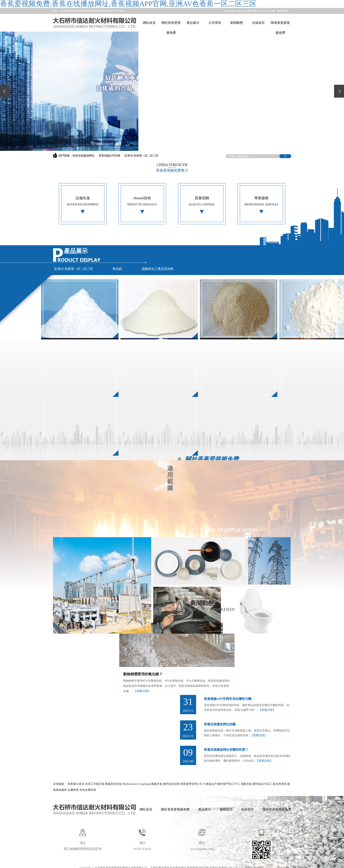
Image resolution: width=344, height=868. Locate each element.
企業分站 (240, 11)
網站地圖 (252, 11)
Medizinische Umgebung (137, 784)
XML (267, 11)
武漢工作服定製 (95, 784)
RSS (260, 11)
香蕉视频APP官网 (110, 156)
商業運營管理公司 (192, 784)
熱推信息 (229, 11)
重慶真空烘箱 (114, 784)
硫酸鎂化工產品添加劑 (158, 269)
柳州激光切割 (172, 784)
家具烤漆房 (280, 784)
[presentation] (5, 91)
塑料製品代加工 (263, 784)
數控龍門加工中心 (229, 784)
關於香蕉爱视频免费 (171, 28)
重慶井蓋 (157, 784)
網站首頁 (149, 23)
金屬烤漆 (73, 790)
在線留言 (258, 23)
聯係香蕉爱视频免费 (280, 28)
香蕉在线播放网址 (84, 156)
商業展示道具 (76, 784)
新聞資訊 (226, 809)
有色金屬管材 (88, 790)
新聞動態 (237, 23)
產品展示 (193, 23)
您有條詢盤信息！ (281, 11)
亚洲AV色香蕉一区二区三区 (141, 156)
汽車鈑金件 (211, 784)
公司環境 (215, 23)
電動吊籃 (247, 784)
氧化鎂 (117, 269)
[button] (167, 143)
